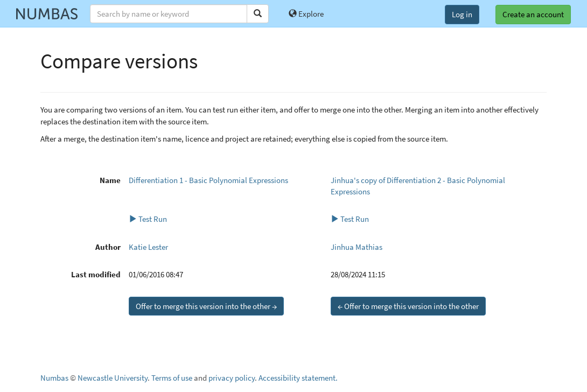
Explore (306, 14)
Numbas (54, 378)
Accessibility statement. (298, 378)
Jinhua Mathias (357, 247)
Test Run (148, 219)
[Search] (258, 14)
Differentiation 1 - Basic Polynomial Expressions (208, 180)
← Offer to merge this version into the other (408, 306)
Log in (462, 14)
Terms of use (172, 378)
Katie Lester (148, 247)
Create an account (533, 14)
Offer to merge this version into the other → (206, 306)
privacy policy (232, 378)
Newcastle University (113, 378)
